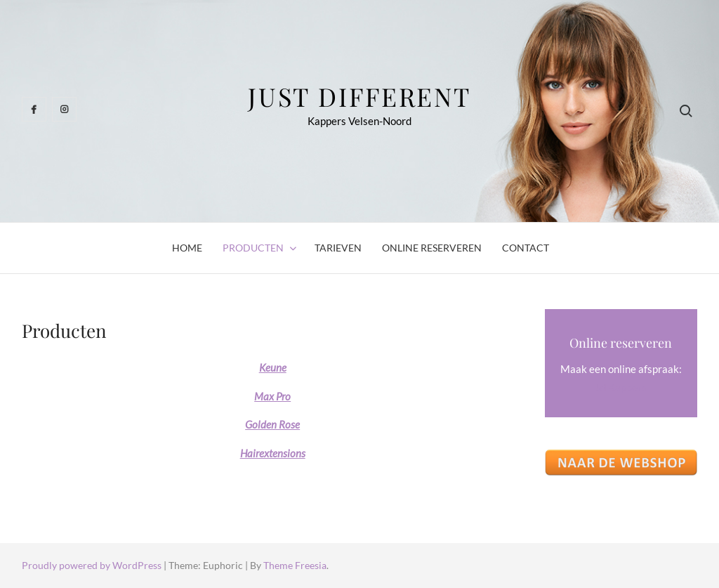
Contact (526, 248)
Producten (253, 248)
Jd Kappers (621, 387)
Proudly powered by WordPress (93, 565)
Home (187, 248)
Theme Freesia (295, 565)
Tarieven (338, 248)
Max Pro (272, 396)
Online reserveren (432, 248)
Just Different (359, 96)
